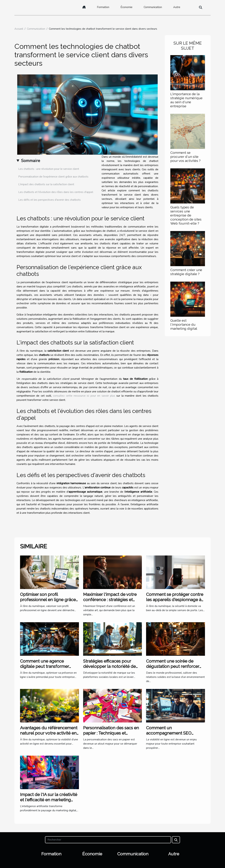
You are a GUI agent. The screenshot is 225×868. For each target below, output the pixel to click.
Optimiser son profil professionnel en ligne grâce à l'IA (48, 600)
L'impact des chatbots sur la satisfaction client (46, 184)
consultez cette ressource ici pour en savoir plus (84, 396)
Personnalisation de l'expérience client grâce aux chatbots (53, 177)
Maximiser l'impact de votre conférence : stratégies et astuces (110, 600)
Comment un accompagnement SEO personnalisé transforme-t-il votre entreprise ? (174, 736)
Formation (103, 7)
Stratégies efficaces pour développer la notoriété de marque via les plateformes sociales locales (110, 669)
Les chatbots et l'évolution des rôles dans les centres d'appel (56, 192)
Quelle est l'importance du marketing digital (184, 324)
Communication (153, 7)
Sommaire (30, 161)
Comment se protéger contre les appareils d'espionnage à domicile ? (175, 600)
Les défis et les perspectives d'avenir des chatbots (49, 200)
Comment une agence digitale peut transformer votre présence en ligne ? (45, 666)
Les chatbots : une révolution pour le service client (49, 169)
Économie (126, 7)
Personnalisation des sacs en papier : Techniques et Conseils (111, 733)
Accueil (19, 29)
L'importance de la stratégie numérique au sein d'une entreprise (186, 100)
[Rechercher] (108, 840)
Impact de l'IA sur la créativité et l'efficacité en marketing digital (49, 800)
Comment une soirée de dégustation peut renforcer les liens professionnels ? (173, 666)
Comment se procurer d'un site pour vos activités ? (185, 157)
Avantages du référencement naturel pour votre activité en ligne (49, 733)
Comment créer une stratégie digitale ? (186, 272)
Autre (177, 7)
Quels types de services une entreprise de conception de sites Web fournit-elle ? (186, 215)
